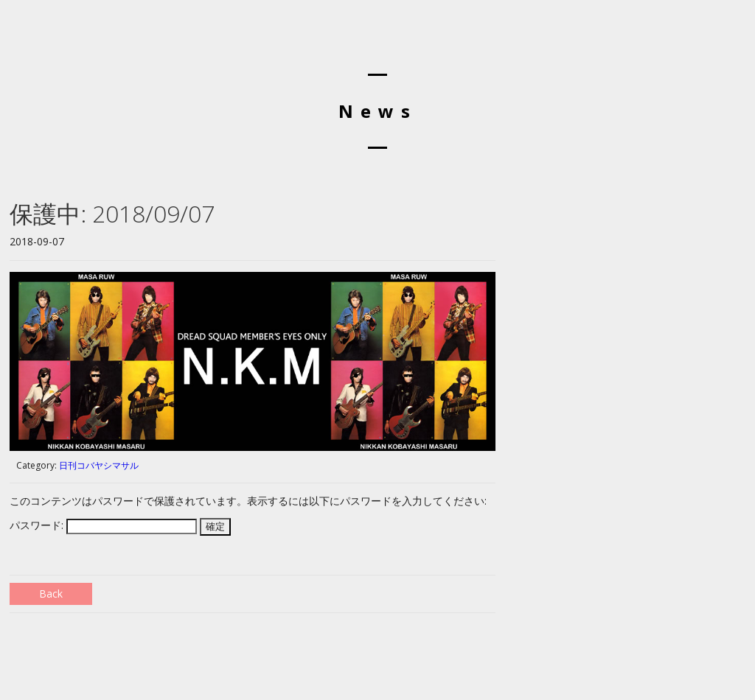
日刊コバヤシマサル (99, 465)
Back (51, 594)
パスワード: (103, 525)
